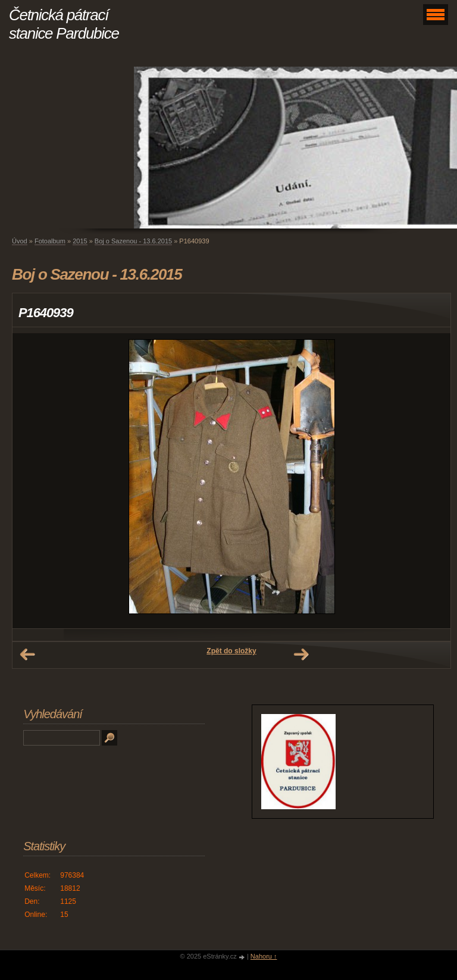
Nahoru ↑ (264, 956)
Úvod (20, 241)
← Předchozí (27, 655)
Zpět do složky (231, 651)
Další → (301, 655)
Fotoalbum (50, 241)
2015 (80, 241)
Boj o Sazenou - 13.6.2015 (133, 241)
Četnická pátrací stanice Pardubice (64, 24)
